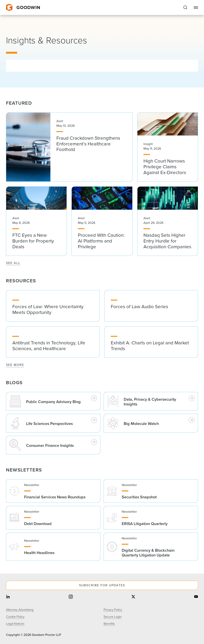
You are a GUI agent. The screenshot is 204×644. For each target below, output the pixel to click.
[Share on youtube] (196, 597)
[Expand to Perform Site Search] (185, 8)
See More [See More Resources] (15, 365)
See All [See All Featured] (13, 263)
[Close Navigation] (196, 8)
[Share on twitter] (133, 597)
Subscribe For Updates (102, 585)
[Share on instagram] (71, 597)
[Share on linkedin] (8, 597)
